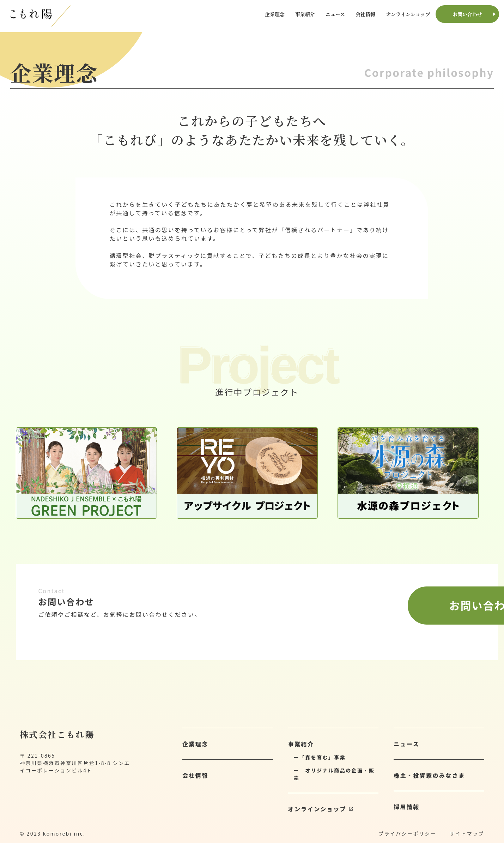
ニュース (335, 14)
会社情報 (365, 14)
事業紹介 (305, 14)
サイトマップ (467, 833)
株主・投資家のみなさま (429, 775)
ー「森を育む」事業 (320, 757)
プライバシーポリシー (407, 833)
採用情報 (407, 807)
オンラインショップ (408, 14)
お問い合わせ (467, 14)
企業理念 (275, 14)
